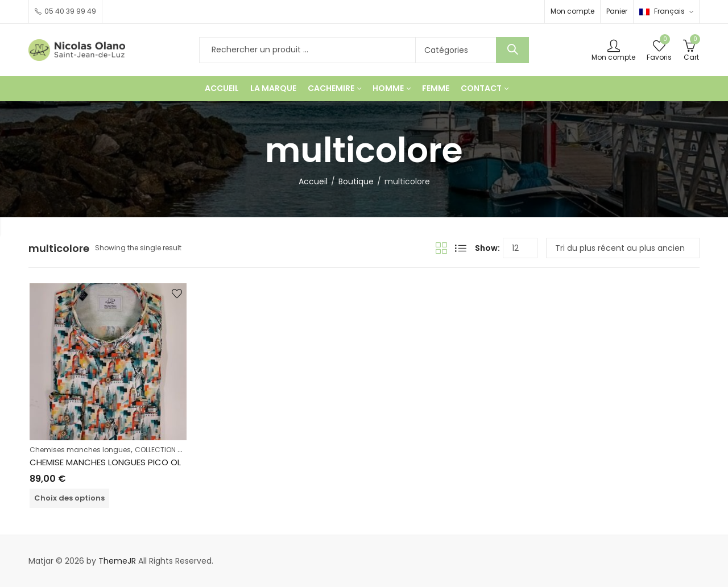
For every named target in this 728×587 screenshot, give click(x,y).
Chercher (512, 50)
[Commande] (623, 248)
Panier (617, 11)
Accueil (313, 181)
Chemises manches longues (80, 450)
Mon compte (572, 11)
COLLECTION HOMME (168, 450)
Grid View (441, 248)
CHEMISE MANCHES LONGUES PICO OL (105, 462)
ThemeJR (117, 561)
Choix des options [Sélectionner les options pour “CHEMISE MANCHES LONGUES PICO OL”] (69, 498)
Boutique (356, 181)
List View (461, 248)
